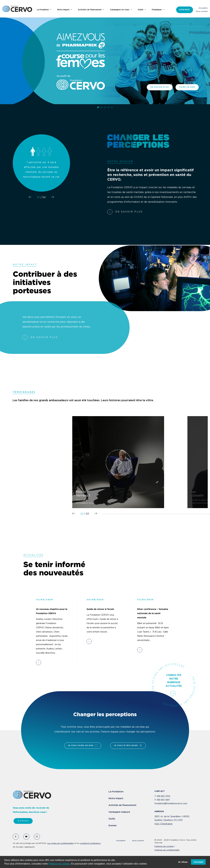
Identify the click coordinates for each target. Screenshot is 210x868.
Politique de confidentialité (167, 850)
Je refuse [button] (183, 862)
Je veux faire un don (83, 746)
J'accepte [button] (198, 862)
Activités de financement (122, 805)
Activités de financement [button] (90, 10)
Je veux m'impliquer (128, 746)
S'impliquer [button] (157, 10)
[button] (149, 864)
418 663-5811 (163, 800)
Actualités (203, 8)
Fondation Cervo (17, 9)
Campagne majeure (119, 812)
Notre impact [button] (63, 10)
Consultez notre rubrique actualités (174, 685)
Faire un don (187, 87)
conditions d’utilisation (90, 843)
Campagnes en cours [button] (120, 10)
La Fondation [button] (43, 10)
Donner (185, 10)
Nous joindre (202, 11)
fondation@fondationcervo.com (171, 804)
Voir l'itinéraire (163, 824)
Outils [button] (141, 10)
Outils (112, 819)
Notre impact (116, 798)
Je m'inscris (23, 821)
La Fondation (116, 792)
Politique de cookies (59, 864)
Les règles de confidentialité (60, 843)
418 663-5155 (163, 796)
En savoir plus (160, 87)
